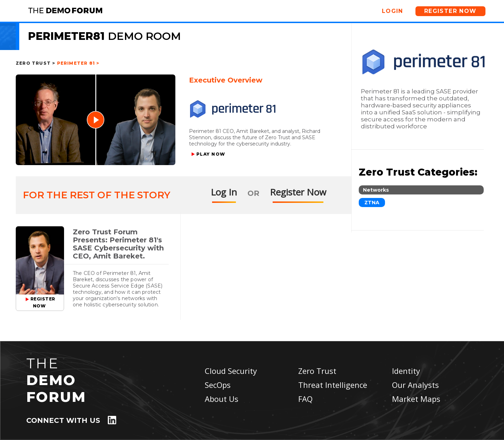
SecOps (218, 385)
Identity (406, 371)
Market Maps (416, 399)
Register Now (450, 11)
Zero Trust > (36, 63)
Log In (224, 192)
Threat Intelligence (333, 385)
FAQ (305, 399)
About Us (222, 399)
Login (393, 11)
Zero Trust (317, 371)
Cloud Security (231, 371)
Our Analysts (415, 385)
